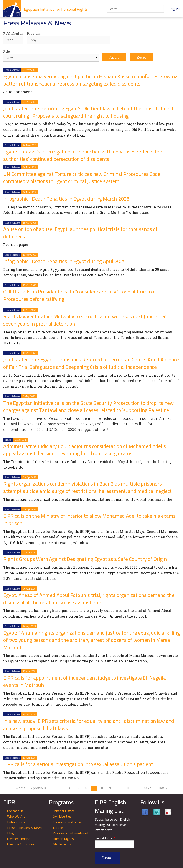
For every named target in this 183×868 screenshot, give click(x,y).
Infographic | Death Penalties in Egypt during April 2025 (64, 261)
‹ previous (39, 788)
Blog (11, 833)
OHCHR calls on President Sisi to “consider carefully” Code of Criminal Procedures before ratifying (79, 295)
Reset (141, 57)
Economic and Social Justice (68, 825)
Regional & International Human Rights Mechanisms (70, 839)
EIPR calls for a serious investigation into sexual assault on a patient (78, 764)
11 (128, 788)
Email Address (105, 838)
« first (21, 788)
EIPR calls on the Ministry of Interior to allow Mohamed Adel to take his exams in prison (89, 520)
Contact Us (15, 811)
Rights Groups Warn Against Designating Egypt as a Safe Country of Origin (85, 559)
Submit (108, 858)
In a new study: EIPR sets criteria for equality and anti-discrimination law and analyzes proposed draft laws (89, 725)
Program (34, 34)
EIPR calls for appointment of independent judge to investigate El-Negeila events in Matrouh (85, 681)
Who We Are (16, 816)
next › (148, 788)
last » (163, 788)
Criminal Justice (64, 811)
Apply (114, 57)
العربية (175, 9)
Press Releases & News (25, 828)
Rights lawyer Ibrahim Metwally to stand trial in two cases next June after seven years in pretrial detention (85, 320)
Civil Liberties (62, 816)
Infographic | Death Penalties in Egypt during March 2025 (66, 199)
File (6, 51)
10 (119, 788)
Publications (16, 822)
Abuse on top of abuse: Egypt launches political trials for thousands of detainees (80, 233)
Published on (13, 34)
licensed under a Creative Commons (21, 842)
